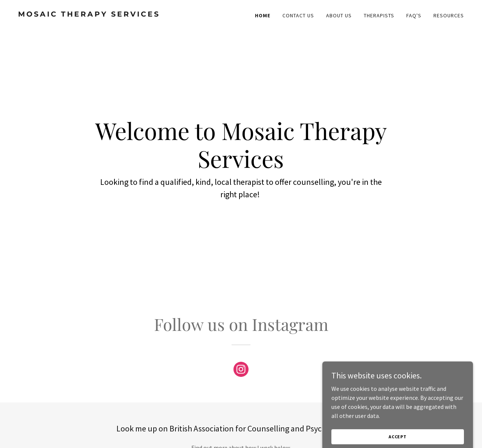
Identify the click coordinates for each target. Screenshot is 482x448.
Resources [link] (449, 15)
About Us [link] (339, 15)
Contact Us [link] (298, 15)
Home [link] (263, 15)
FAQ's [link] (414, 15)
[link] (127, 14)
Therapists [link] (379, 15)
